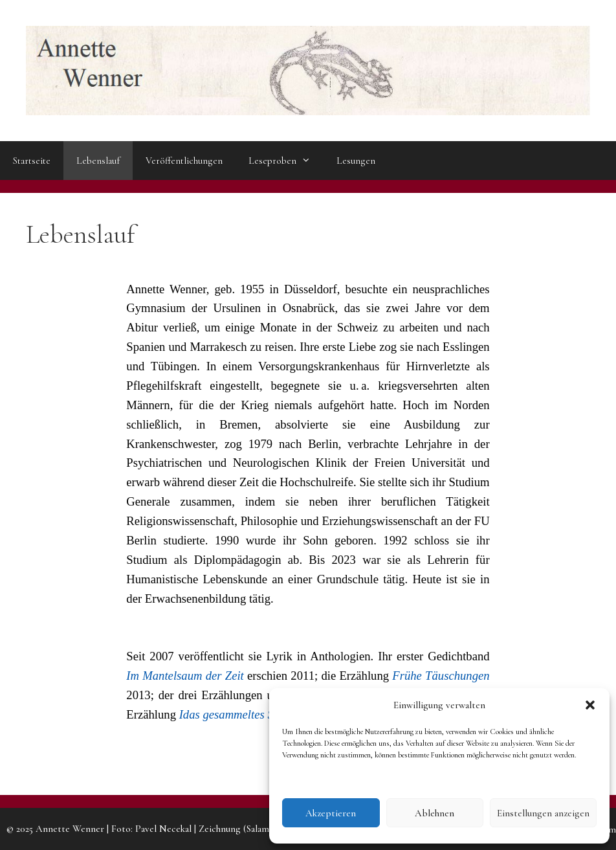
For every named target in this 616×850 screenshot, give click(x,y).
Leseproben (286, 161)
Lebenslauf (98, 161)
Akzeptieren (331, 813)
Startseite (32, 161)
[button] (590, 705)
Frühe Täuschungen (441, 676)
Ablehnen (434, 813)
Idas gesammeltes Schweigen (249, 714)
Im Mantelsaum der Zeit (185, 676)
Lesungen (356, 161)
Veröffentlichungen (184, 161)
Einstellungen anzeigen (543, 813)
